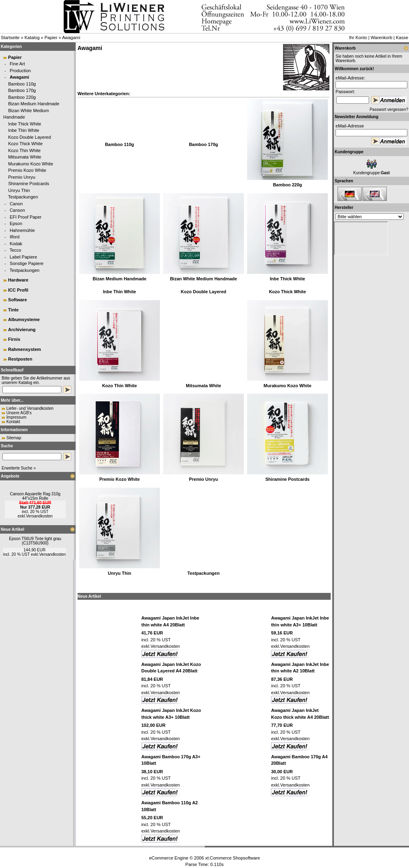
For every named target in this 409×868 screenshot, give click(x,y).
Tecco (16, 250)
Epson (16, 223)
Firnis (14, 339)
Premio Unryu (22, 177)
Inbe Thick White (25, 124)
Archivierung (22, 330)
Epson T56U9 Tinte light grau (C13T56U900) (35, 541)
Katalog (32, 38)
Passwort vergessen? (389, 110)
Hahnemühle (22, 230)
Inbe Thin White (24, 130)
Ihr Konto (358, 38)
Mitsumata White (25, 157)
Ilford (15, 237)
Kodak (16, 244)
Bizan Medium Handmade (34, 104)
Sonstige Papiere (27, 263)
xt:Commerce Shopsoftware (233, 858)
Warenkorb (381, 38)
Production (20, 71)
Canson (17, 210)
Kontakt (13, 422)
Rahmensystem (24, 349)
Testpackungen (23, 197)
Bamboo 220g (22, 97)
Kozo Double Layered (29, 137)
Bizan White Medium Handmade (203, 279)
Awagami (71, 38)
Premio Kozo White (27, 170)
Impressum (16, 417)
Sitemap (14, 438)
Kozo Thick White (25, 144)
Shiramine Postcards (29, 184)
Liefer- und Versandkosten (30, 408)
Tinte (13, 310)
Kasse (402, 38)
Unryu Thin (19, 190)
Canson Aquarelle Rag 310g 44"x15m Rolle (35, 496)
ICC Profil (18, 290)
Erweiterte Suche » (19, 468)
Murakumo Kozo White (30, 164)
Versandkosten (39, 516)
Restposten (20, 359)
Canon (16, 204)
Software (17, 300)
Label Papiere (23, 257)
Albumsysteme (24, 319)
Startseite (10, 38)
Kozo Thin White (24, 150)
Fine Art (17, 64)
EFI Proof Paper (26, 217)
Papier (51, 38)
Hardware (18, 280)
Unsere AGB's (19, 413)
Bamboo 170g (22, 90)
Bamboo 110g (22, 84)
